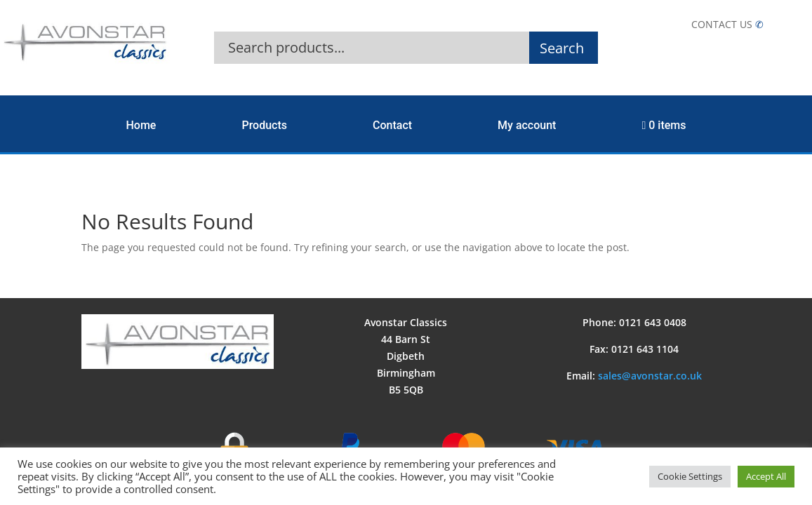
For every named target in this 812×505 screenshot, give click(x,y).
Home (141, 125)
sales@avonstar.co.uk (650, 376)
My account (527, 125)
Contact (392, 125)
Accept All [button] (766, 476)
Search (562, 48)
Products (264, 125)
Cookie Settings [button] (690, 476)
